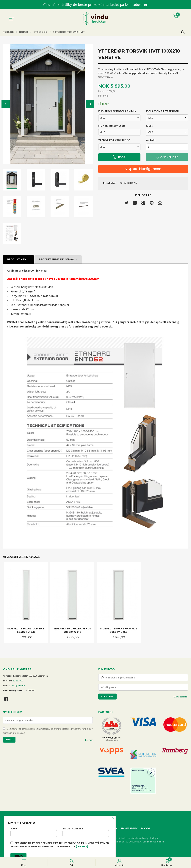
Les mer (89, 740)
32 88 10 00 (18, 681)
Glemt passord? (181, 697)
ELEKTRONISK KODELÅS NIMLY (117, 111)
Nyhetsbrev (129, 828)
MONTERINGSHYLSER (112, 126)
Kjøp (119, 157)
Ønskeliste (167, 157)
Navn (34, 832)
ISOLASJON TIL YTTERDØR (162, 111)
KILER (150, 126)
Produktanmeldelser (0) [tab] (56, 259)
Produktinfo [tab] (17, 259)
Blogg (145, 828)
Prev (6, 104)
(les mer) (82, 846)
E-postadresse (86, 832)
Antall (151, 140)
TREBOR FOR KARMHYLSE (114, 140)
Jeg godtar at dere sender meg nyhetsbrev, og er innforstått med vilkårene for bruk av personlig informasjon (48, 731)
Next (90, 104)
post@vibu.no (18, 685)
